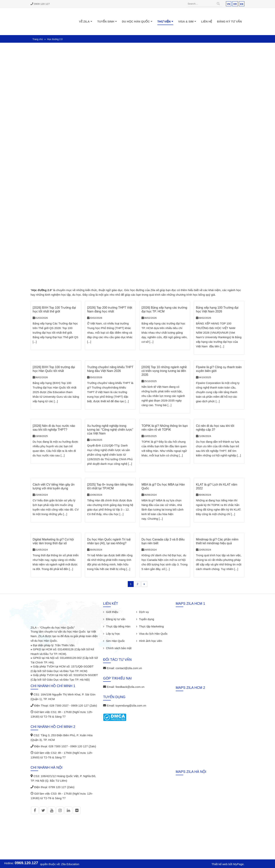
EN (242, 4)
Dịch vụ (144, 612)
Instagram (60, 810)
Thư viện (164, 21)
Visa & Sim (186, 21)
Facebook (35, 810)
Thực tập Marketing (151, 626)
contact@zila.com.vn (129, 668)
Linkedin (68, 810)
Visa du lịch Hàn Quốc (153, 634)
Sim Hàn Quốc (115, 641)
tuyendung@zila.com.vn (131, 705)
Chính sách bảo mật (119, 648)
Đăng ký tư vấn (229, 21)
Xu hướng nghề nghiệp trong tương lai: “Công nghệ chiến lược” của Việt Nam (110, 430)
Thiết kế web (219, 864)
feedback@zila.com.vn (130, 687)
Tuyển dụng (147, 619)
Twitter (43, 810)
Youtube (52, 810)
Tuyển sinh (106, 21)
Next (144, 584)
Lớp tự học (113, 634)
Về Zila (84, 21)
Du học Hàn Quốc (136, 21)
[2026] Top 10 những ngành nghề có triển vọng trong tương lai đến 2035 (164, 371)
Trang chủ (38, 39)
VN (229, 4)
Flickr (77, 810)
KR (235, 4)
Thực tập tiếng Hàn (118, 626)
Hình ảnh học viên (151, 641)
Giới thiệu (112, 612)
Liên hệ (207, 21)
